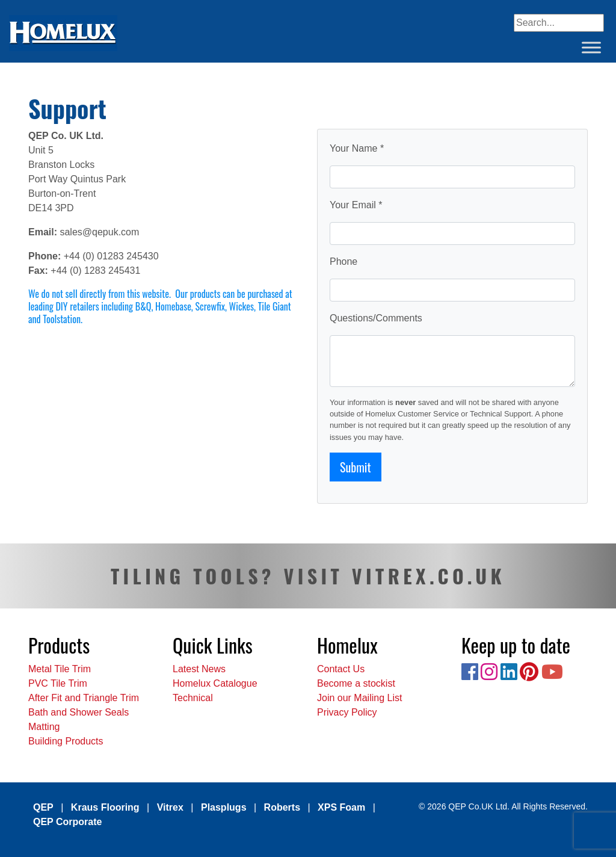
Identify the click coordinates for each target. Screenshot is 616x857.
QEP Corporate (67, 822)
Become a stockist (356, 683)
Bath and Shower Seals (79, 712)
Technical (193, 698)
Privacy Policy (347, 712)
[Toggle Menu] (591, 47)
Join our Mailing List (359, 698)
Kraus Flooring (105, 807)
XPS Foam (341, 807)
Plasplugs (224, 807)
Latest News (199, 669)
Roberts (282, 807)
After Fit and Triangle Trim (84, 698)
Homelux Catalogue (215, 683)
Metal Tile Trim (60, 669)
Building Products (66, 741)
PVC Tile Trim (58, 683)
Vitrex (170, 807)
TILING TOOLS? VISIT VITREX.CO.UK (308, 576)
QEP (43, 807)
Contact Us (341, 669)
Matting (44, 727)
